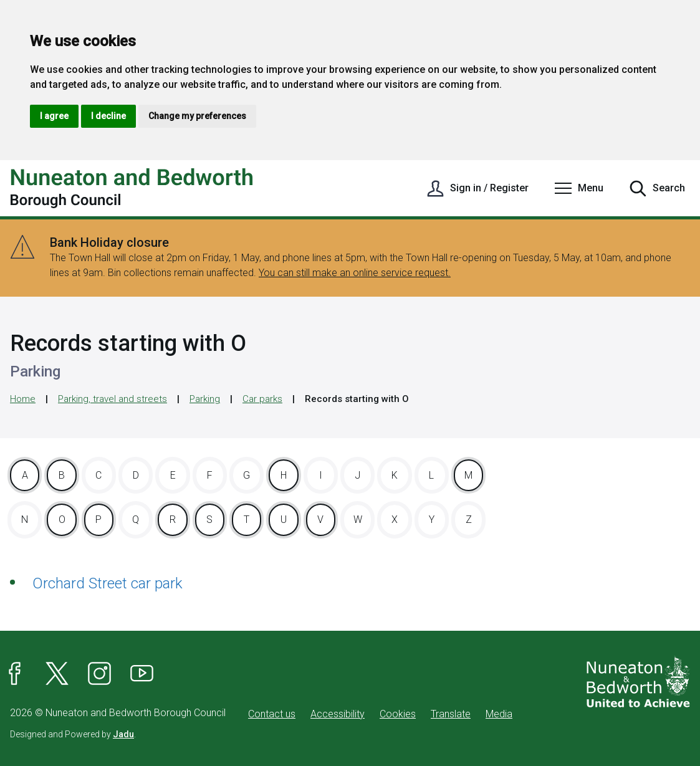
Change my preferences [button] (197, 116)
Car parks (262, 399)
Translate (451, 714)
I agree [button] (54, 116)
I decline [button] (108, 116)
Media (499, 714)
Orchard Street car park (108, 583)
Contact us (272, 714)
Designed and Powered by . (73, 734)
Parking (205, 399)
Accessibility (338, 714)
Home (23, 399)
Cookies (398, 714)
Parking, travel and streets (113, 399)
